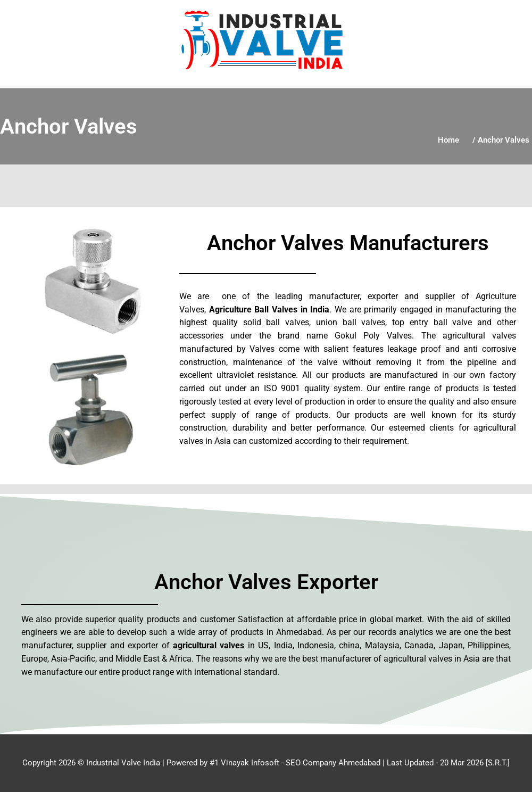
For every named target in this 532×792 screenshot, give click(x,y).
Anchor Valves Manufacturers (348, 243)
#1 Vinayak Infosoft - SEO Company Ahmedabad (295, 763)
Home (448, 140)
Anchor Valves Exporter (266, 582)
